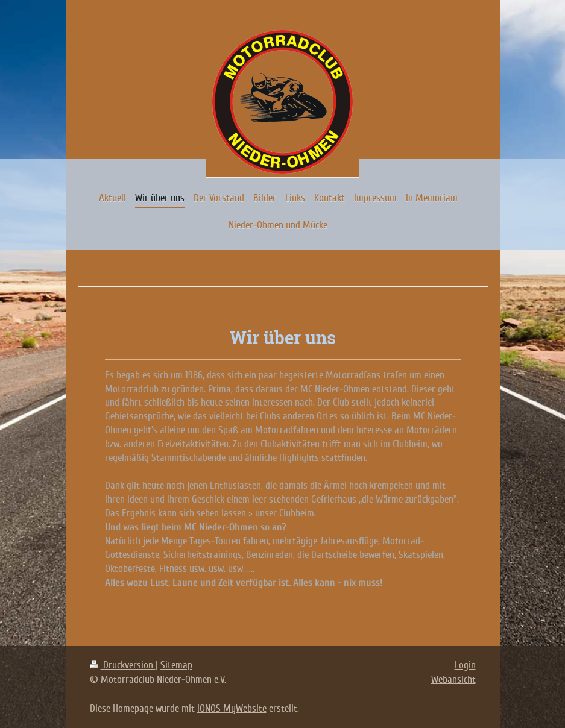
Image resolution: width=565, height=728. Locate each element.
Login (465, 665)
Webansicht (453, 679)
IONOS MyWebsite (232, 708)
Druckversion (123, 665)
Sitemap (176, 665)
